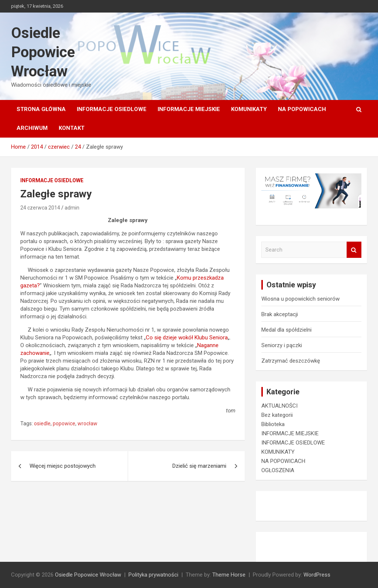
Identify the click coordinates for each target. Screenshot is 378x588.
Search (354, 250)
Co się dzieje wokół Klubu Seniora (187, 338)
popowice (64, 423)
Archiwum (32, 128)
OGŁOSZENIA (278, 470)
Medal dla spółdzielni (286, 330)
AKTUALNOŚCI (279, 406)
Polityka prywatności (153, 575)
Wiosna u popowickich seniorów (300, 299)
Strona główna (41, 109)
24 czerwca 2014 (40, 208)
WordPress (317, 575)
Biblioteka (273, 424)
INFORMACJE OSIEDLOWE (112, 109)
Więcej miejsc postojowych (63, 466)
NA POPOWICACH (302, 109)
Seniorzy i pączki (282, 345)
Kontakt (72, 128)
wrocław (87, 423)
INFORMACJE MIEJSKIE (189, 109)
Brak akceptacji (280, 314)
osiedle (42, 423)
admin (72, 208)
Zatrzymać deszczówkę (291, 361)
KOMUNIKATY (249, 109)
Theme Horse (229, 575)
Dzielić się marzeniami (199, 466)
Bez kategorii (277, 415)
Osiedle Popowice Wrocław (43, 52)
